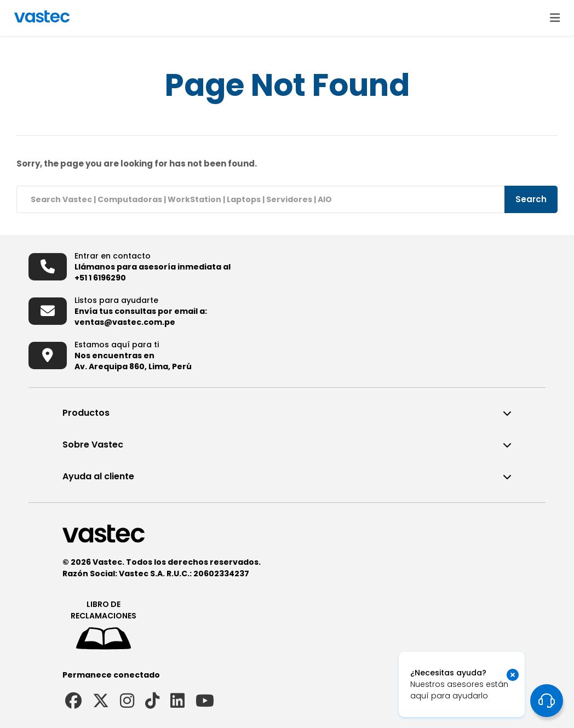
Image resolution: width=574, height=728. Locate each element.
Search (531, 199)
